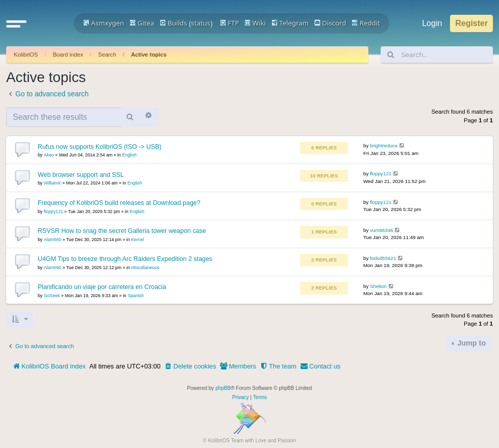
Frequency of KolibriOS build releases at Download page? (119, 203)
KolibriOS (26, 55)
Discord (330, 23)
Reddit (366, 23)
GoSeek (52, 296)
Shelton (378, 286)
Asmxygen (104, 23)
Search (107, 55)
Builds (173, 23)
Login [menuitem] (432, 23)
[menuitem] (190, 366)
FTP (230, 23)
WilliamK (53, 183)
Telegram (290, 23)
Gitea (142, 23)
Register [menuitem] (471, 23)
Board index (68, 55)
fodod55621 (383, 258)
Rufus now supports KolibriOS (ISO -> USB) (99, 147)
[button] (16, 23)
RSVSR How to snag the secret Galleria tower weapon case (122, 231)
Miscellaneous (145, 268)
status (201, 23)
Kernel (138, 240)
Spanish (136, 296)
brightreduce (384, 146)
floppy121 (381, 174)
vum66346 (381, 230)
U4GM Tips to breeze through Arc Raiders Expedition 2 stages (125, 259)
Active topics (149, 55)
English (129, 155)
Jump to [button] (470, 343)
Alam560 (53, 240)
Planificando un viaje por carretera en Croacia (102, 287)
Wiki (255, 23)
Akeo (49, 155)
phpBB (223, 388)
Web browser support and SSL (81, 175)
